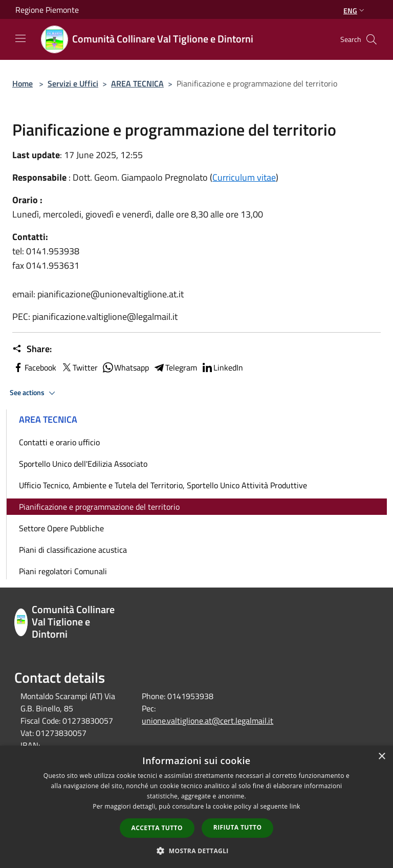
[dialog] (196, 807)
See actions (34, 393)
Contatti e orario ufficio (59, 442)
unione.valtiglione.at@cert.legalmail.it (208, 721)
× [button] (381, 757)
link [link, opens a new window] (295, 806)
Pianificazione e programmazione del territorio (99, 507)
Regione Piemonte (47, 10)
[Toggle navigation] (20, 38)
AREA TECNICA (137, 83)
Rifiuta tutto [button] (238, 827)
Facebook (34, 367)
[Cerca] (372, 39)
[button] (196, 851)
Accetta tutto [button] (157, 828)
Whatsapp (125, 367)
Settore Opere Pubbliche (61, 528)
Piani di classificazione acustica (73, 550)
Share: (32, 349)
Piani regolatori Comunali (63, 571)
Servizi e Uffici (73, 83)
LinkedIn (222, 367)
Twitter (79, 367)
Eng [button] (355, 10)
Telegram (175, 367)
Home (23, 83)
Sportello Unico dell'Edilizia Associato (83, 464)
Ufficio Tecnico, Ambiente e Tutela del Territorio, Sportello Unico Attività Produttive (163, 485)
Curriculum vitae (244, 177)
